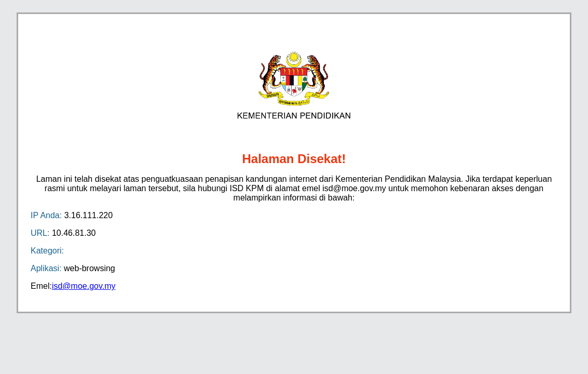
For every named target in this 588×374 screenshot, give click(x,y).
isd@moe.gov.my (84, 286)
